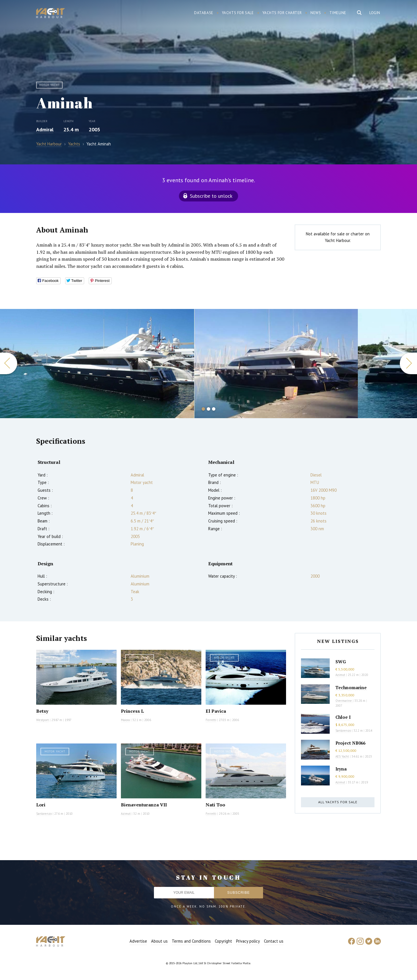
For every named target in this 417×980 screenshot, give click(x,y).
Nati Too (215, 805)
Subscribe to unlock (211, 196)
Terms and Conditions (191, 941)
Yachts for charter (282, 13)
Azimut (126, 814)
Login (375, 13)
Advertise (138, 941)
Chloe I (343, 717)
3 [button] (214, 409)
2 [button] (208, 409)
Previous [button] (9, 363)
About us (159, 941)
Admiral (45, 129)
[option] (97, 364)
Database (204, 13)
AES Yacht (342, 756)
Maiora (125, 720)
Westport (43, 720)
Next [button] (408, 363)
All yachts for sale (338, 802)
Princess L (132, 711)
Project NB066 (350, 743)
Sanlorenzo (44, 814)
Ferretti (211, 720)
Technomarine (351, 687)
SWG (341, 662)
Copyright (223, 941)
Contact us (274, 941)
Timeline (338, 13)
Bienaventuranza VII (144, 805)
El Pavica (216, 711)
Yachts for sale (238, 13)
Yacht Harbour (51, 14)
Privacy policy (248, 941)
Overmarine (344, 701)
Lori (41, 805)
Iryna (341, 769)
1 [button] (203, 409)
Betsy (42, 711)
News (316, 13)
